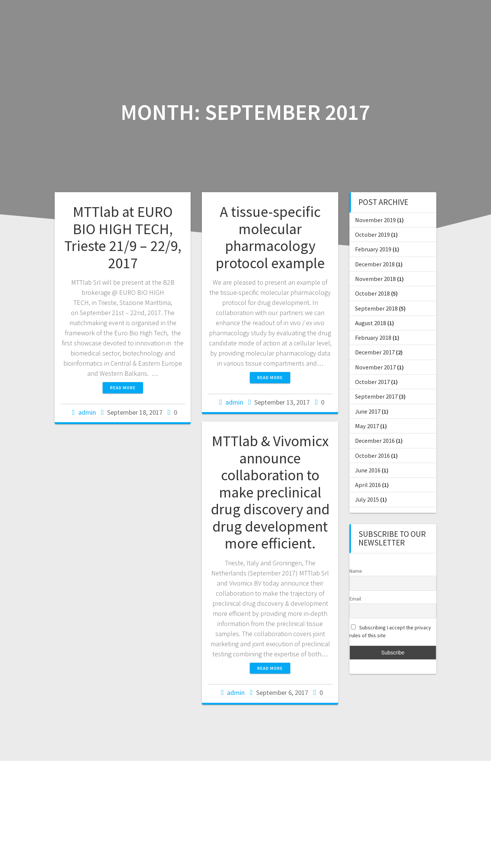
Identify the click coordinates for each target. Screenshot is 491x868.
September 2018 (376, 308)
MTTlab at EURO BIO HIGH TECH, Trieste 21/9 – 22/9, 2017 (123, 237)
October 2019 (372, 235)
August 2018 (371, 323)
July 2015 (367, 499)
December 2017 (375, 352)
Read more (123, 388)
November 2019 (375, 220)
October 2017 (372, 382)
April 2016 (368, 485)
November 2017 (375, 367)
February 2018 (373, 338)
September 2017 (376, 396)
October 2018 (372, 293)
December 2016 (375, 441)
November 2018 (375, 279)
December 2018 (375, 264)
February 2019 (373, 249)
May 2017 (367, 426)
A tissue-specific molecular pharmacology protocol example (270, 237)
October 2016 (372, 456)
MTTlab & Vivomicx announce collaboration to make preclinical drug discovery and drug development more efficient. (270, 492)
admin (87, 412)
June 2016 (368, 470)
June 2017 (368, 411)
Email (355, 599)
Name (356, 571)
